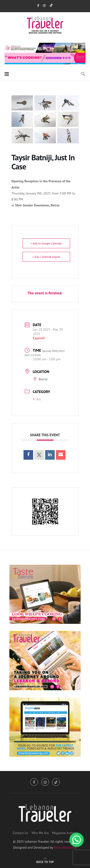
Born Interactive (66, 847)
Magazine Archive (65, 833)
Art (37, 399)
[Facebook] (38, 6)
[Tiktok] (51, 6)
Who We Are (40, 833)
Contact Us (20, 833)
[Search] (83, 74)
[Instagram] (44, 6)
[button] (77, 840)
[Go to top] (45, 862)
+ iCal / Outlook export (46, 257)
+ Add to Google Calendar (46, 243)
